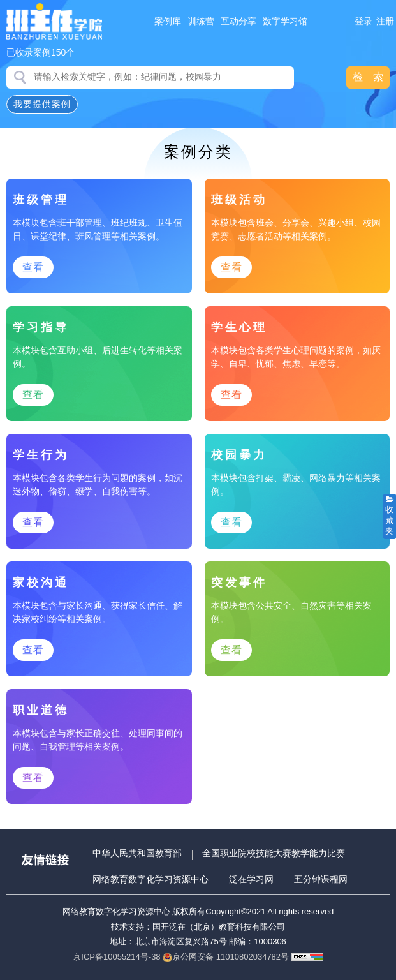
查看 (33, 267)
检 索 (368, 77)
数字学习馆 (285, 21)
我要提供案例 (42, 104)
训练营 (201, 21)
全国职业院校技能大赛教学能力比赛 (274, 853)
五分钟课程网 (321, 879)
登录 (363, 21)
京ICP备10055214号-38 (116, 957)
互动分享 (238, 21)
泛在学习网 (251, 879)
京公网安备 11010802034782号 (226, 957)
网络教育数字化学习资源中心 (150, 879)
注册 (385, 21)
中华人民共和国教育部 (137, 853)
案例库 (168, 21)
